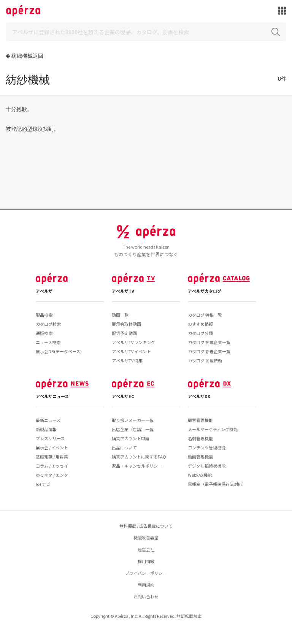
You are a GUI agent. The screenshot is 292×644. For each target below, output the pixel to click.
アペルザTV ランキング (133, 342)
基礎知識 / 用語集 (52, 457)
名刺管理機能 (200, 438)
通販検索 (44, 333)
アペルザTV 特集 (127, 360)
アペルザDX (199, 396)
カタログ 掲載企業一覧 (209, 342)
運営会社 (146, 549)
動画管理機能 (200, 457)
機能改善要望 (146, 538)
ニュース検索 (48, 342)
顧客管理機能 (200, 420)
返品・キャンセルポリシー (137, 466)
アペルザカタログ (205, 291)
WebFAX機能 (200, 475)
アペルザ (44, 291)
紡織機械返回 (27, 56)
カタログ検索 (48, 324)
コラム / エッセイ (52, 466)
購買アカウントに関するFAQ (139, 457)
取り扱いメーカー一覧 (133, 420)
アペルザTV (123, 291)
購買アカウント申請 (131, 438)
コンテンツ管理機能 (207, 447)
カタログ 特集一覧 (205, 315)
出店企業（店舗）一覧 (133, 429)
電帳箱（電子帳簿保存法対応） (217, 484)
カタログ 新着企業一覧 (209, 351)
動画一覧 (120, 315)
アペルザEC (123, 396)
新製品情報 (46, 429)
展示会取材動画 (126, 324)
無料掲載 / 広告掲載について (146, 526)
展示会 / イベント (52, 447)
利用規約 (146, 585)
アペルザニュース (52, 396)
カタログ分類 (200, 333)
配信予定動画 (124, 333)
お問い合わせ (146, 596)
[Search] (146, 32)
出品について (124, 447)
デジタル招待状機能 (207, 466)
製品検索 (44, 315)
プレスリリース (50, 438)
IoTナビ (43, 484)
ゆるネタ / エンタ (52, 475)
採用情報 (146, 561)
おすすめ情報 (200, 324)
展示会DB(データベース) (59, 351)
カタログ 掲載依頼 (205, 360)
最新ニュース (48, 420)
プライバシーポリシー (146, 573)
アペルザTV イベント (131, 351)
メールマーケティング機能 (213, 429)
